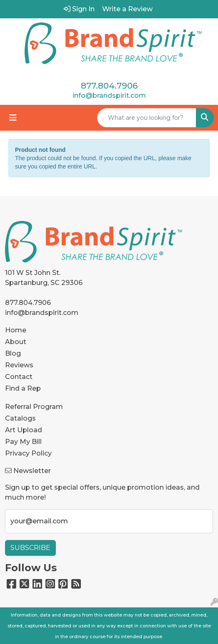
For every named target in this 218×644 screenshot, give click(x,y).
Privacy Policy (28, 453)
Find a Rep (23, 388)
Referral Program (34, 407)
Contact (19, 377)
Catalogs (20, 418)
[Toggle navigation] (13, 118)
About (16, 342)
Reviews (19, 365)
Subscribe (30, 548)
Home (16, 330)
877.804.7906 (109, 86)
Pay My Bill (23, 442)
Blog (13, 353)
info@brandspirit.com (109, 95)
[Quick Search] (147, 118)
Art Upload (24, 430)
